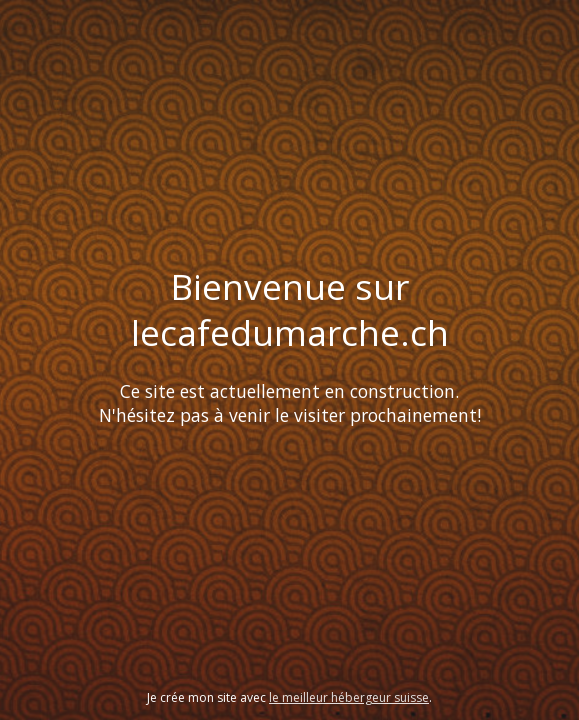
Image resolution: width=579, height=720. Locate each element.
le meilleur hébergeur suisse (349, 697)
